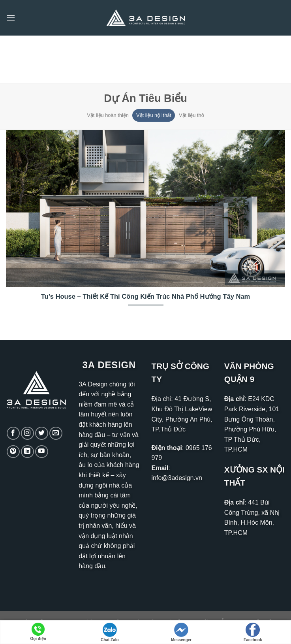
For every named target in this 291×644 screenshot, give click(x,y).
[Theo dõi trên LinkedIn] (27, 452)
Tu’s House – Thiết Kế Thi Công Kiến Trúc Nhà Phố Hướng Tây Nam (146, 297)
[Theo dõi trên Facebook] (13, 433)
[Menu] (11, 18)
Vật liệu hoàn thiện (108, 115)
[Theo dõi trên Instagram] (27, 433)
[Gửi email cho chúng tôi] (56, 433)
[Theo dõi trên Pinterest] (13, 452)
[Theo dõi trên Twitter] (42, 433)
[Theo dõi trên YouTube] (42, 452)
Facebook (253, 632)
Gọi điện (38, 632)
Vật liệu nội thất (154, 115)
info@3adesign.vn (177, 478)
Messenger (181, 632)
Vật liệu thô (191, 115)
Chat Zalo (110, 632)
